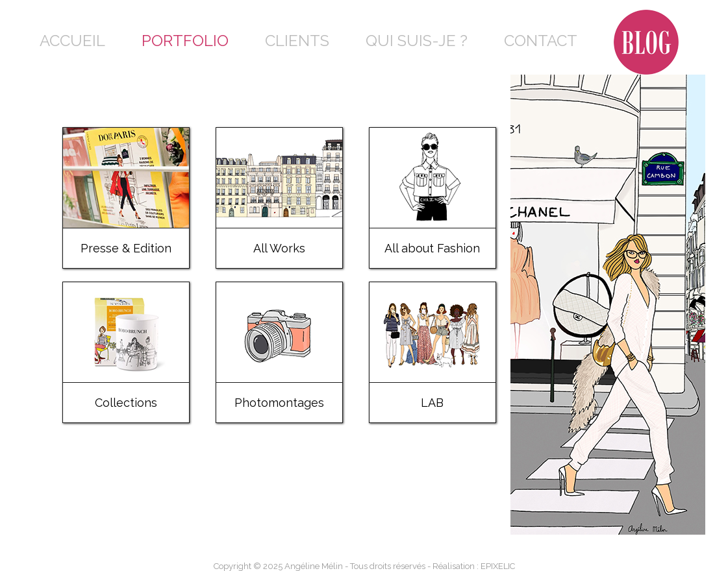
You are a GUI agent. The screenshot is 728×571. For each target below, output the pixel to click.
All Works (279, 248)
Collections (126, 403)
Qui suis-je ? (417, 41)
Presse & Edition (126, 248)
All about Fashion (432, 248)
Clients (297, 41)
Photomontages (279, 403)
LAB (432, 403)
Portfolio (185, 41)
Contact (541, 41)
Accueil (72, 41)
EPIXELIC (498, 566)
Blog (634, 19)
